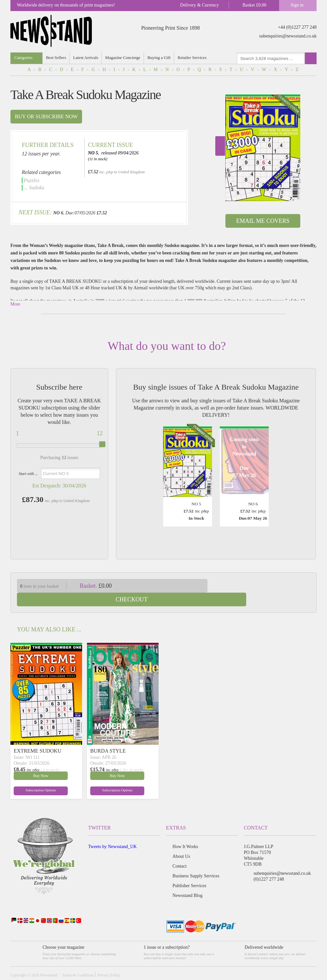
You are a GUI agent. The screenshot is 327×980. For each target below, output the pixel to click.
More (15, 304)
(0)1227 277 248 (269, 865)
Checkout (267, 586)
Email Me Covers (263, 221)
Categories (23, 58)
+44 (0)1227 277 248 (297, 27)
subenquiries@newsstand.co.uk (288, 36)
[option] (263, 148)
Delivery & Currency (199, 5)
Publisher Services (190, 872)
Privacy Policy (109, 961)
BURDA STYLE (108, 737)
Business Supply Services (196, 862)
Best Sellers (57, 58)
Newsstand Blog (188, 882)
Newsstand (49, 961)
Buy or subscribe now (46, 116)
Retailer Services (194, 58)
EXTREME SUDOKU (37, 737)
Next (220, 146)
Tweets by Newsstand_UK (113, 833)
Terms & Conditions (78, 961)
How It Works (185, 833)
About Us (181, 843)
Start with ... (28, 474)
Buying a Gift (161, 58)
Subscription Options (29, 777)
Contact (180, 852)
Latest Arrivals (86, 58)
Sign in (297, 5)
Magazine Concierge (124, 58)
